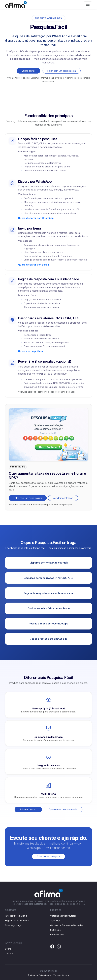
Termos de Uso (61, 975)
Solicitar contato (28, 809)
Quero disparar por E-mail (34, 265)
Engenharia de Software (17, 921)
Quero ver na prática (30, 351)
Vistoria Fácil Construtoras (63, 916)
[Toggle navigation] (88, 4)
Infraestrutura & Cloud (16, 916)
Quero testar (28, 71)
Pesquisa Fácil (57, 935)
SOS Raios (55, 930)
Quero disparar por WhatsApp (36, 218)
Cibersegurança (13, 925)
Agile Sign (55, 921)
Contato (9, 953)
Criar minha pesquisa (48, 856)
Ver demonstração (63, 498)
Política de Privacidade (40, 975)
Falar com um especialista (62, 71)
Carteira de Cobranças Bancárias (67, 925)
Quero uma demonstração (63, 809)
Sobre (8, 949)
